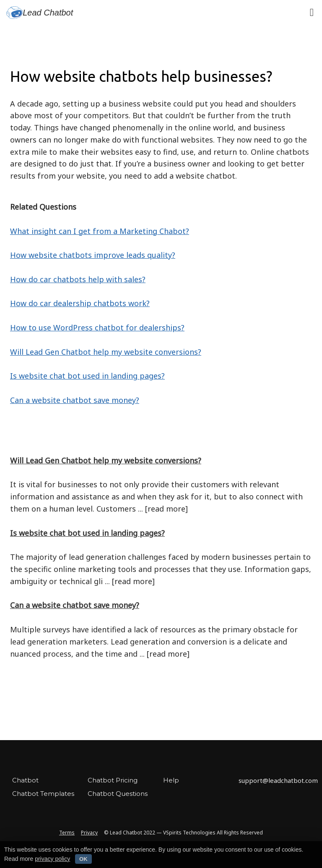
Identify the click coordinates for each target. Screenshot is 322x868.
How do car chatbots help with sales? (78, 279)
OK (83, 859)
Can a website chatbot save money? (75, 400)
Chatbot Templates (43, 794)
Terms (67, 833)
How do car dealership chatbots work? (80, 303)
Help (171, 780)
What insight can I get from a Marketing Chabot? (100, 231)
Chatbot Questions (118, 794)
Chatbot (25, 780)
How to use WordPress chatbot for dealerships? (97, 327)
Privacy (89, 833)
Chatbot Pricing (113, 780)
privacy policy (52, 859)
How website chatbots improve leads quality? (93, 255)
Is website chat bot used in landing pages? (87, 376)
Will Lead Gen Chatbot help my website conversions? (106, 352)
